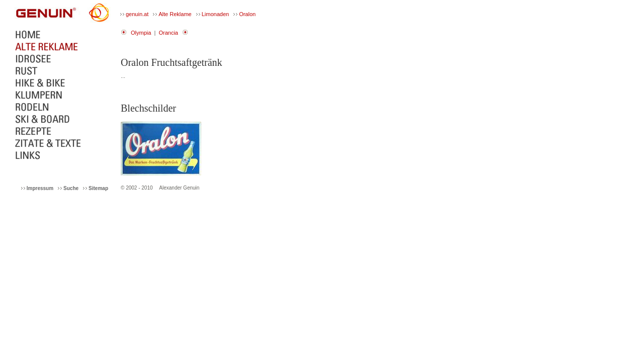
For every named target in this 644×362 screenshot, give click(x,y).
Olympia (141, 33)
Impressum (40, 188)
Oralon (247, 14)
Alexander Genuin (179, 188)
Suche (71, 188)
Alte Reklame (175, 14)
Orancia (168, 33)
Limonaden (215, 14)
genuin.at (137, 14)
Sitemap (98, 188)
